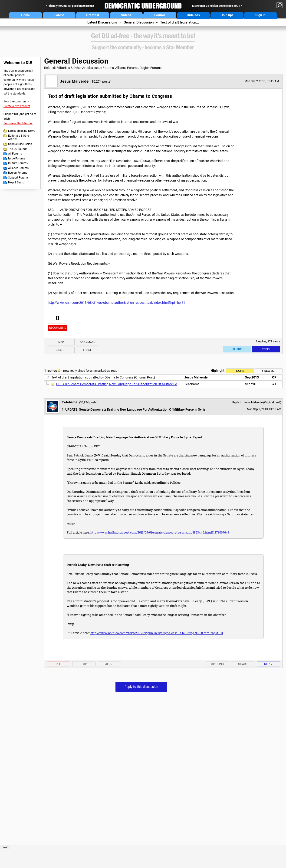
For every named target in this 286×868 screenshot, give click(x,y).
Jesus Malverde (74, 81)
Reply (266, 349)
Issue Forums (17, 159)
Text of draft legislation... (179, 22)
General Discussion (139, 22)
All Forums (15, 154)
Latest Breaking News (22, 131)
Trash (87, 350)
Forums (160, 15)
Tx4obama (70, 402)
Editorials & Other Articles (19, 138)
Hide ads (193, 15)
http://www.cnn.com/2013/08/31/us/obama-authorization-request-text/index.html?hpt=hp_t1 (117, 303)
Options (217, 664)
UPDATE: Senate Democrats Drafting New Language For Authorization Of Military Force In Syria (125, 384)
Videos (126, 15)
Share (237, 349)
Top (84, 664)
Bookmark (87, 342)
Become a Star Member (18, 123)
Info (61, 342)
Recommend (58, 328)
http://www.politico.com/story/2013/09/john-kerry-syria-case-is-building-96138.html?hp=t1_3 (157, 633)
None (240, 371)
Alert (61, 350)
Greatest (93, 15)
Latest (59, 15)
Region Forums (18, 173)
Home (26, 15)
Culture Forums (18, 163)
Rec (58, 664)
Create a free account (17, 106)
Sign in (260, 15)
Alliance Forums (18, 168)
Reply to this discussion (141, 687)
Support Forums (18, 178)
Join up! (227, 15)
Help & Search (17, 182)
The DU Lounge (18, 149)
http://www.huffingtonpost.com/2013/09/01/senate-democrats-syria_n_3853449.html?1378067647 (160, 532)
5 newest (269, 371)
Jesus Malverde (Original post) (262, 402)
